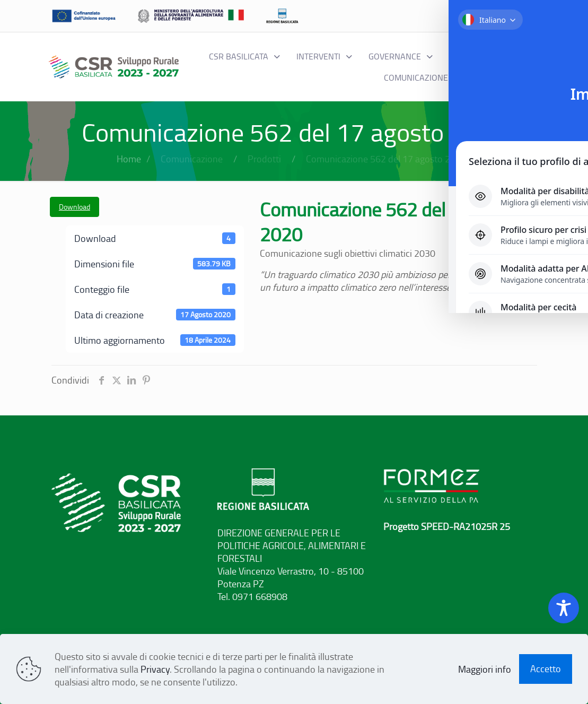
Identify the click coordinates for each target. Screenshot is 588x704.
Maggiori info (485, 669)
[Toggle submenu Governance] (401, 56)
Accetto (546, 668)
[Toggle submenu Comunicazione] (422, 77)
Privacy (155, 669)
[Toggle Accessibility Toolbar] (564, 608)
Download (74, 207)
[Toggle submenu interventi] (324, 56)
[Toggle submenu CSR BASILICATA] (245, 56)
